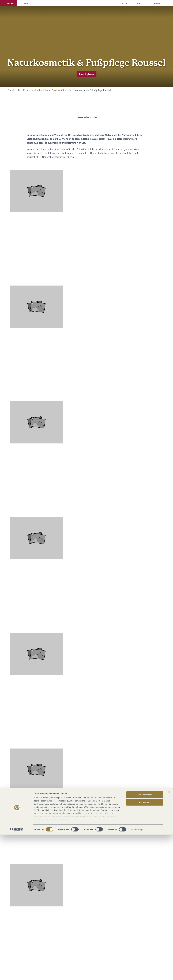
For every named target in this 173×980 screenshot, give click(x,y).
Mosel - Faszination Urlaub (36, 90)
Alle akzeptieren (145, 940)
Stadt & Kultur (59, 90)
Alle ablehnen (145, 948)
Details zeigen (138, 975)
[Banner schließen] (169, 938)
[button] (8, 3)
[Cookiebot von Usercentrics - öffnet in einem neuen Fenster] (17, 975)
